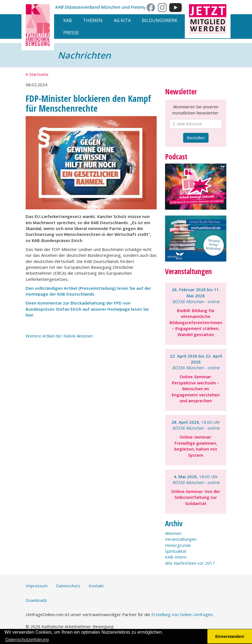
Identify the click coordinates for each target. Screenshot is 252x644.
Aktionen (173, 533)
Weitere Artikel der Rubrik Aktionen (59, 336)
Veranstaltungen (181, 539)
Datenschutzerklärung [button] (27, 640)
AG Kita (122, 20)
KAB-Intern (176, 557)
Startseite (37, 74)
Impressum (37, 586)
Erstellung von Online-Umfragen (182, 614)
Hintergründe (178, 545)
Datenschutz (68, 586)
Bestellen (196, 138)
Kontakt (96, 586)
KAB (68, 20)
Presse (71, 33)
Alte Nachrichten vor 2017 (190, 563)
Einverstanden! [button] (230, 636)
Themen (93, 20)
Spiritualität (176, 551)
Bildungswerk (160, 20)
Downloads (36, 600)
